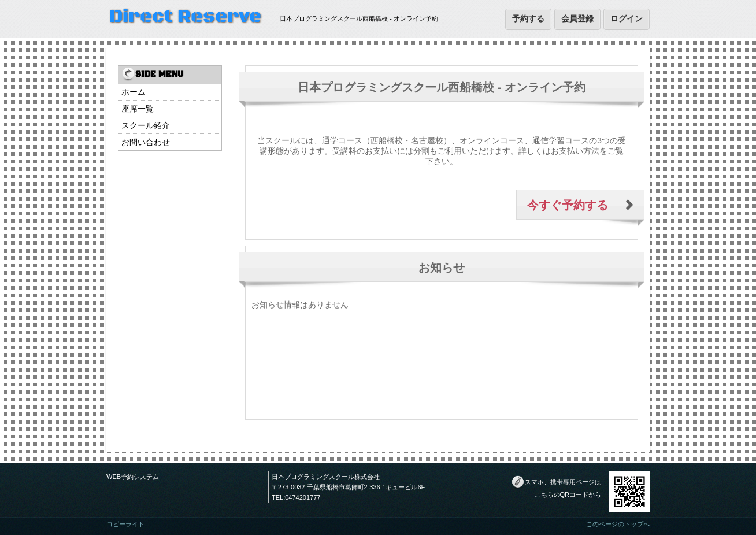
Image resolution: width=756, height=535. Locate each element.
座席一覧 (138, 109)
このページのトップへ (618, 524)
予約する (528, 18)
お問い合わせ (146, 142)
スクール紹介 (146, 125)
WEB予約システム (133, 477)
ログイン (627, 18)
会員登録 (577, 18)
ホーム (134, 92)
